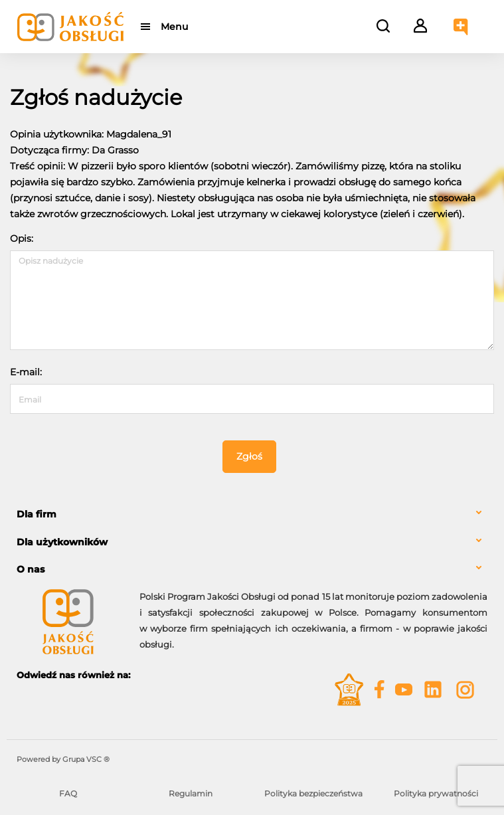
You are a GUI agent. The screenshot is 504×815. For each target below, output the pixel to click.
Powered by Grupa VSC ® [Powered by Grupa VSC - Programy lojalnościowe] (63, 759)
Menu (174, 27)
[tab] (252, 514)
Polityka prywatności (436, 793)
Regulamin (191, 793)
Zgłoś (249, 456)
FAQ (68, 793)
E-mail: (26, 372)
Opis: (22, 238)
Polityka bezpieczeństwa (313, 793)
